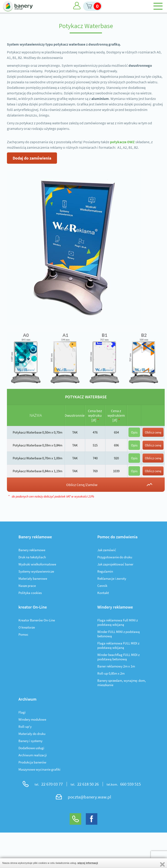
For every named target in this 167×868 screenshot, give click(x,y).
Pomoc (23, 634)
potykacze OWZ (122, 142)
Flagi (22, 712)
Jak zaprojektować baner (115, 564)
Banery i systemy (30, 741)
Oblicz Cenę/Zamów (82, 485)
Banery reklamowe (32, 550)
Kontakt (103, 593)
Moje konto (77, 6)
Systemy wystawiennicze (36, 571)
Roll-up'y (25, 727)
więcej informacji (88, 863)
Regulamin (105, 571)
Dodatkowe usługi (31, 748)
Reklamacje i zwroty (112, 578)
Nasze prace (27, 586)
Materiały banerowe (33, 578)
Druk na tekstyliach (32, 557)
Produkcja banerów (32, 762)
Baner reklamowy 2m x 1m (116, 666)
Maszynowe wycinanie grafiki (39, 769)
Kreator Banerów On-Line (37, 620)
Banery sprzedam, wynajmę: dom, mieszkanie (122, 683)
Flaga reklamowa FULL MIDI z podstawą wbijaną (118, 645)
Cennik (102, 586)
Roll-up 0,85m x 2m (111, 673)
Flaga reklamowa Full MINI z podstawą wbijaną (118, 622)
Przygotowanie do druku (115, 557)
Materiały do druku (32, 734)
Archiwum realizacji (33, 755)
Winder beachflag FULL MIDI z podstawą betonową (118, 657)
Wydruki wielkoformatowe (37, 564)
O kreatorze (27, 627)
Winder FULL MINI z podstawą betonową (119, 634)
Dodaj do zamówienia (32, 158)
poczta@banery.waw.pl (89, 797)
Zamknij (162, 864)
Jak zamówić (107, 550)
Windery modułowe (32, 719)
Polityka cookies (30, 593)
